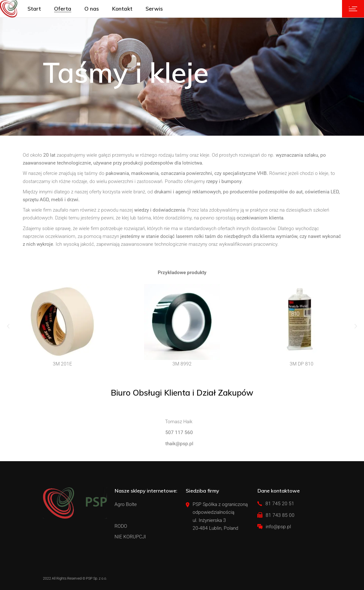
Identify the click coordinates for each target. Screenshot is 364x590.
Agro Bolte (126, 504)
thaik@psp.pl (179, 444)
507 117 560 (179, 432)
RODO (121, 526)
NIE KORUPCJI (130, 537)
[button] (8, 326)
